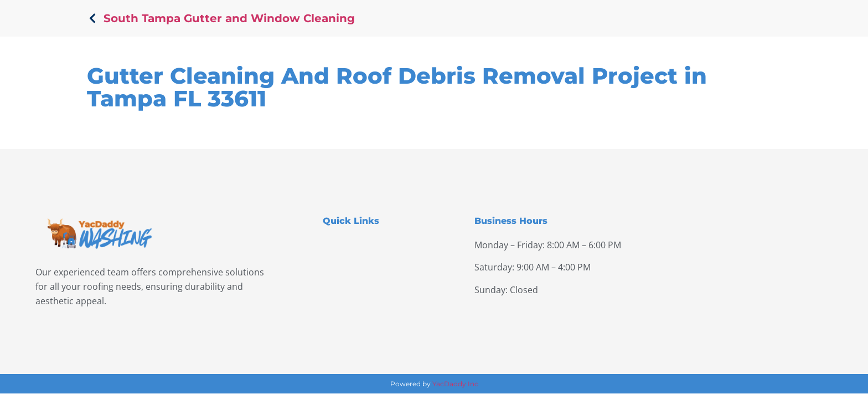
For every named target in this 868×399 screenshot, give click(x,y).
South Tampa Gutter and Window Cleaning (229, 18)
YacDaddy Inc (455, 384)
